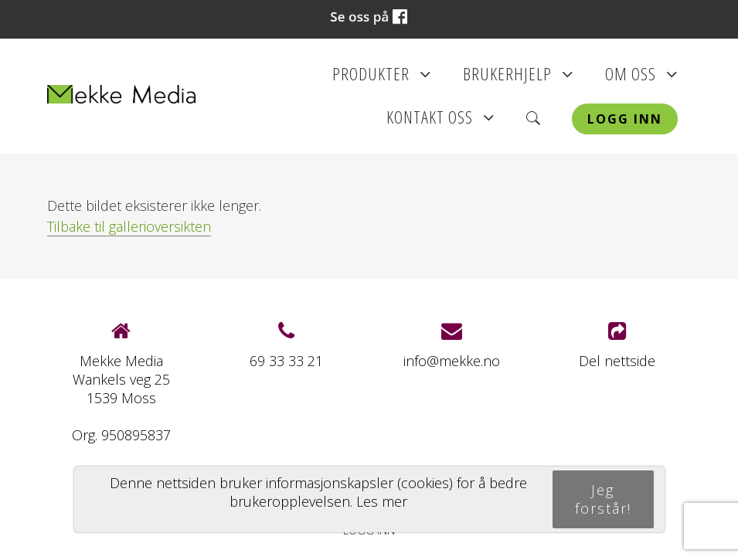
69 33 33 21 (286, 361)
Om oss (641, 79)
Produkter (382, 79)
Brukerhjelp (518, 79)
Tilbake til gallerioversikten (129, 226)
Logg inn (625, 119)
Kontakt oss (440, 122)
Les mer (382, 501)
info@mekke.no (452, 361)
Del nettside (617, 346)
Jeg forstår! (603, 499)
